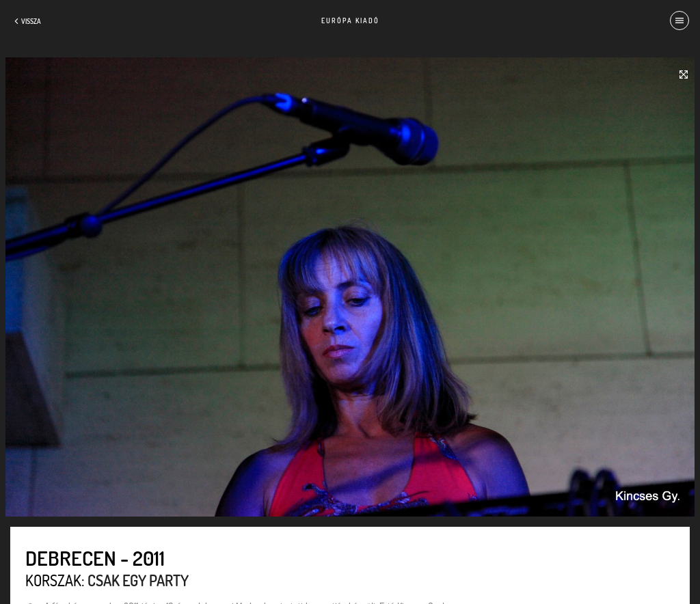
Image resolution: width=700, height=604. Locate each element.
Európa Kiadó (350, 20)
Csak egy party (138, 580)
